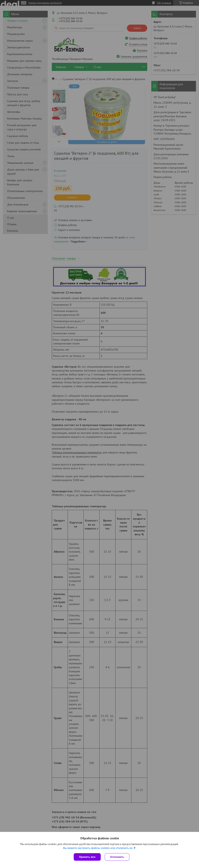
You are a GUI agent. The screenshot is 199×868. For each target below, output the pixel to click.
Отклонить (117, 857)
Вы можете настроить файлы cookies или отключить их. (98, 848)
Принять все (87, 857)
